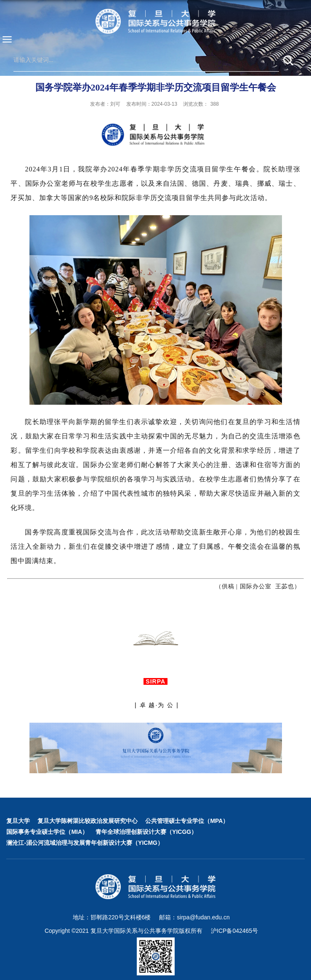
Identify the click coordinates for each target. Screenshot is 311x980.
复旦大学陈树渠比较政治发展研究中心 (88, 821)
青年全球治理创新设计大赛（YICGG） (146, 832)
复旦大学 (18, 821)
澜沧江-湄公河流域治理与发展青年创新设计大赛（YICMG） (85, 843)
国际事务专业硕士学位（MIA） (47, 832)
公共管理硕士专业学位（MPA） (187, 821)
